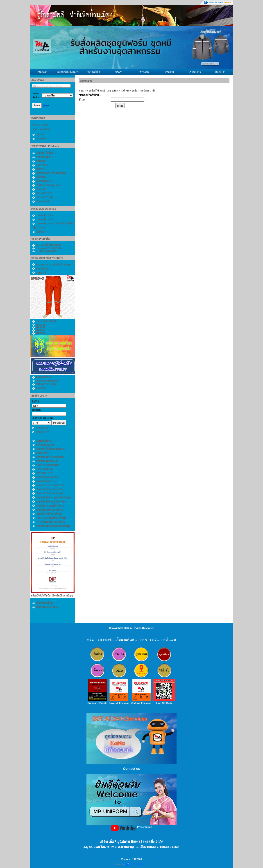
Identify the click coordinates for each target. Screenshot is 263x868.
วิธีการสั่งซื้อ (93, 72)
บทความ (169, 72)
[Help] (46, 105)
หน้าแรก (43, 72)
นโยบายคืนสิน (125, 639)
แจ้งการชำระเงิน (100, 639)
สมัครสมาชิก (43, 432)
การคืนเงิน (168, 639)
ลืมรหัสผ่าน (42, 428)
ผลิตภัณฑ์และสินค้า (68, 72)
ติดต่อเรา (220, 72)
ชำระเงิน (144, 72)
